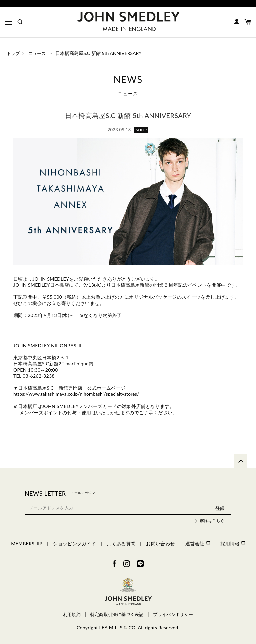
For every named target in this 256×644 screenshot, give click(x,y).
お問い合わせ (160, 543)
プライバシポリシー (173, 614)
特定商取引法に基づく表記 (117, 614)
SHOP (141, 130)
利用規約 (72, 614)
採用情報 (232, 543)
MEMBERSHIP (27, 543)
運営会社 (197, 543)
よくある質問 (121, 543)
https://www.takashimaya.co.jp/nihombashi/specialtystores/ (78, 394)
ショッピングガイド (74, 543)
